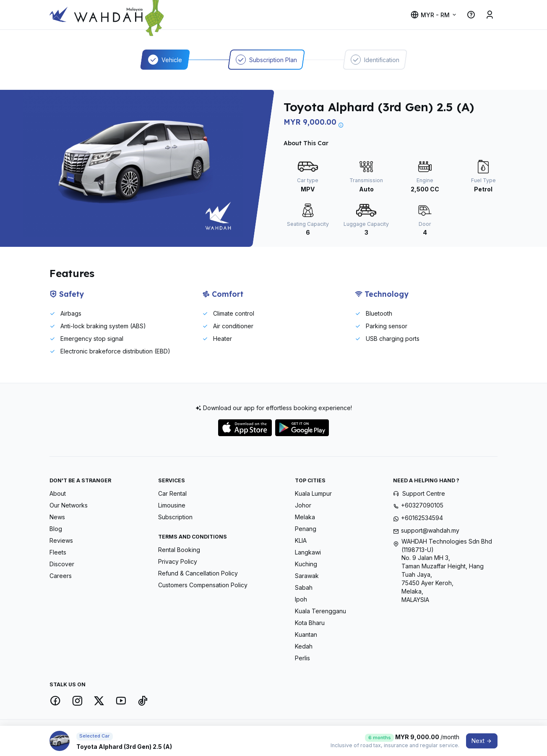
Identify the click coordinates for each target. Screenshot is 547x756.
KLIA (301, 540)
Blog (56, 529)
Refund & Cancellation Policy (198, 573)
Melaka (305, 517)
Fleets (58, 552)
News (57, 517)
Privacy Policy (178, 561)
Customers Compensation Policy (203, 585)
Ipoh (301, 599)
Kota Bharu (310, 623)
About (58, 493)
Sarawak (307, 576)
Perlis (302, 658)
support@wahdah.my (430, 530)
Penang (306, 529)
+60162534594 (422, 518)
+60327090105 (422, 505)
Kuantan (306, 634)
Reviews (61, 540)
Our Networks (69, 505)
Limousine (172, 505)
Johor (303, 505)
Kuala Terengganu (320, 611)
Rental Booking (179, 550)
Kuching (306, 564)
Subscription (175, 517)
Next (482, 741)
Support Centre (424, 493)
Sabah (304, 587)
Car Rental (172, 493)
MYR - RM (430, 15)
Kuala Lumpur (313, 493)
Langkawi (308, 552)
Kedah (304, 646)
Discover (62, 564)
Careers (61, 576)
